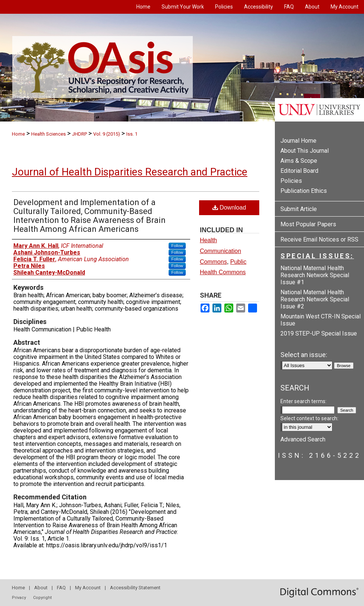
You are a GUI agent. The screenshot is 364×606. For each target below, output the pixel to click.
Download (229, 208)
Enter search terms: (303, 401)
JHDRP (79, 134)
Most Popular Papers (308, 224)
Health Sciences (48, 134)
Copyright (42, 598)
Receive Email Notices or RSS (319, 239)
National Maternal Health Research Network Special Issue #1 (315, 275)
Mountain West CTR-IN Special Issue (321, 320)
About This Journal (305, 151)
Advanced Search (303, 439)
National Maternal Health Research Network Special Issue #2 (315, 299)
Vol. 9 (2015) (107, 134)
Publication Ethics (304, 191)
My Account (88, 588)
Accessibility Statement (135, 588)
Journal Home (298, 141)
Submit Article (299, 209)
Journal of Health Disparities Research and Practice (130, 172)
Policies (291, 181)
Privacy (19, 598)
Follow (177, 246)
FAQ (61, 588)
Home (18, 134)
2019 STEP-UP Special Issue (319, 333)
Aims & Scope (299, 161)
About (41, 588)
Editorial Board (299, 171)
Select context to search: (309, 418)
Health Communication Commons (220, 251)
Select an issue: (304, 355)
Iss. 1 (132, 134)
